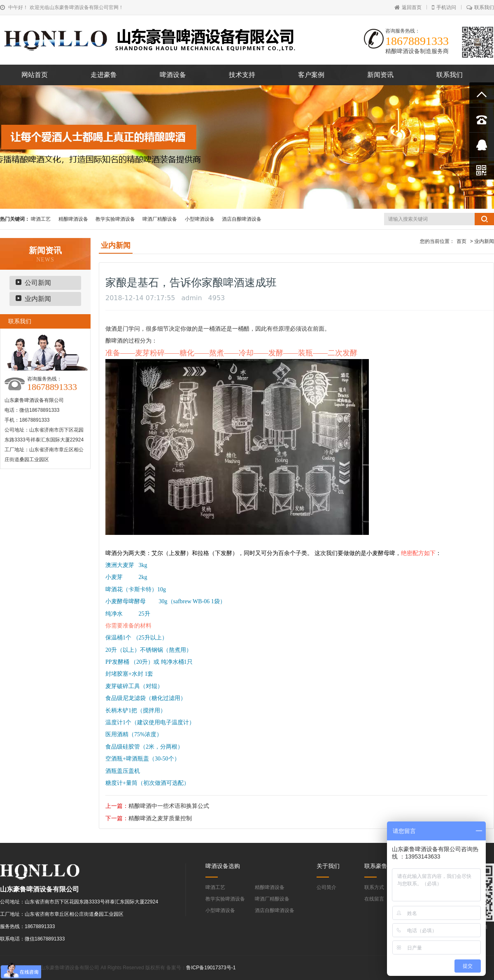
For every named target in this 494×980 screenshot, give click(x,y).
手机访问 (444, 7)
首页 (461, 241)
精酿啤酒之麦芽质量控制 (160, 818)
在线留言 (374, 899)
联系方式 (374, 887)
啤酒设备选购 (223, 866)
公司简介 (326, 887)
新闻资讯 (380, 75)
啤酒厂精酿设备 (160, 219)
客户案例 (311, 75)
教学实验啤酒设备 (115, 219)
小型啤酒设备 (200, 219)
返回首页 (408, 7)
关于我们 (328, 866)
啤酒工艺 (41, 219)
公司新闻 (38, 283)
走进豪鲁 (104, 75)
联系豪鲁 (376, 866)
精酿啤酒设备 (73, 219)
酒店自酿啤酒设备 (242, 219)
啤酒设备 (173, 75)
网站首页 (35, 75)
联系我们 (480, 7)
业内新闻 (38, 299)
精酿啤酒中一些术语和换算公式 (169, 806)
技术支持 (242, 75)
